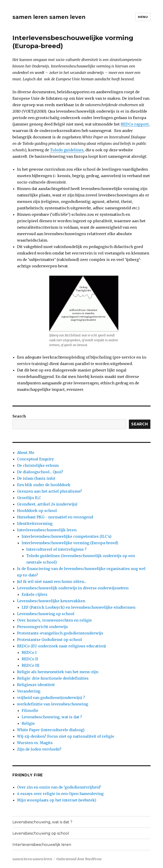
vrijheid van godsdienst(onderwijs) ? (51, 698)
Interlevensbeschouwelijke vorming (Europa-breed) (70, 543)
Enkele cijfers (35, 594)
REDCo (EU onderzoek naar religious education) (61, 646)
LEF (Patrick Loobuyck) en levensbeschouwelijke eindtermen (79, 607)
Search (19, 416)
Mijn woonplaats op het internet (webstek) (57, 800)
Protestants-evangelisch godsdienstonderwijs (60, 633)
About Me (26, 453)
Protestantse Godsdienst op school (49, 640)
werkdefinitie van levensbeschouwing (53, 704)
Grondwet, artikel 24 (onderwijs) (47, 504)
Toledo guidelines (67, 150)
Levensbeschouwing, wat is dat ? (52, 717)
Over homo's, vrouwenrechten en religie (54, 620)
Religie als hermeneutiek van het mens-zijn (58, 672)
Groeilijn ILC (29, 498)
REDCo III (31, 665)
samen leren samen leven (49, 17)
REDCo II (30, 659)
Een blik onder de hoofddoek (44, 485)
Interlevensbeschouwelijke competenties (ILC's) (67, 536)
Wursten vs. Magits (35, 743)
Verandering (29, 691)
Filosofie (30, 710)
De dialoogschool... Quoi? (40, 472)
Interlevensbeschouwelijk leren (47, 530)
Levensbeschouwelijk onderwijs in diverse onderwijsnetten (73, 588)
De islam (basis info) (36, 478)
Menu (143, 17)
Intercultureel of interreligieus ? (56, 549)
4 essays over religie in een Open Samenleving (60, 794)
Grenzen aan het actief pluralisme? (49, 491)
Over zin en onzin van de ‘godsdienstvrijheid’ (59, 787)
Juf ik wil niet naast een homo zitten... (52, 582)
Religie (28, 723)
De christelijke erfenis (38, 465)
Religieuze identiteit (36, 685)
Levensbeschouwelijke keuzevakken (51, 601)
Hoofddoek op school (37, 511)
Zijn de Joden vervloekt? (39, 749)
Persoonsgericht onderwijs (42, 627)
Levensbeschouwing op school (46, 614)
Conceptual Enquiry (35, 459)
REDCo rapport (135, 124)
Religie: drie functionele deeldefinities (53, 678)
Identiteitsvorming (35, 523)
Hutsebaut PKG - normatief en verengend (55, 517)
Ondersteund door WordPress (79, 859)
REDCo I (29, 652)
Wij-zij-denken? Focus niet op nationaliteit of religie (66, 736)
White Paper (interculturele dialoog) (51, 730)
